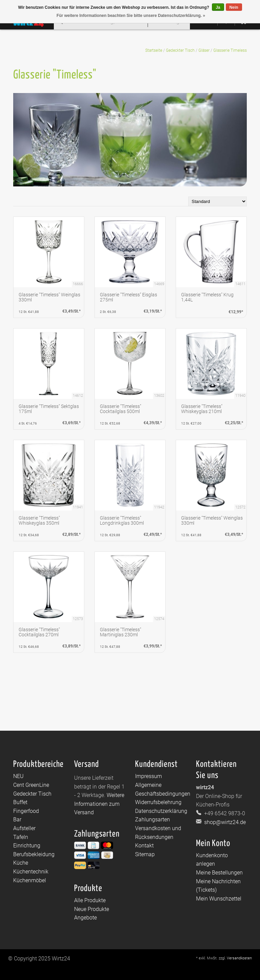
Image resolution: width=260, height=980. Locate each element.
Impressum (148, 776)
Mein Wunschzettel (219, 899)
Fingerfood (26, 811)
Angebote (85, 918)
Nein (234, 7)
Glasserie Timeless (230, 50)
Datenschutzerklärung (161, 811)
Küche (21, 863)
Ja (218, 7)
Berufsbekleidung (34, 854)
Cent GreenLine (31, 785)
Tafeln (21, 837)
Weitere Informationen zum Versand (99, 804)
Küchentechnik (31, 872)
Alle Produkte (90, 900)
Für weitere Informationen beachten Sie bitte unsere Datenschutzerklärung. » (131, 16)
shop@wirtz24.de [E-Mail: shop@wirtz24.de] (224, 822)
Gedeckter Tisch (180, 50)
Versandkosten (239, 958)
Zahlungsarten (153, 819)
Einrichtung (27, 846)
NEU (18, 776)
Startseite (154, 50)
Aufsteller (24, 828)
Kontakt (144, 846)
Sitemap (145, 854)
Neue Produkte (92, 909)
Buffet (20, 802)
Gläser (204, 50)
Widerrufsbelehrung (158, 802)
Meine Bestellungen (219, 873)
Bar (17, 819)
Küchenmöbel (30, 880)
